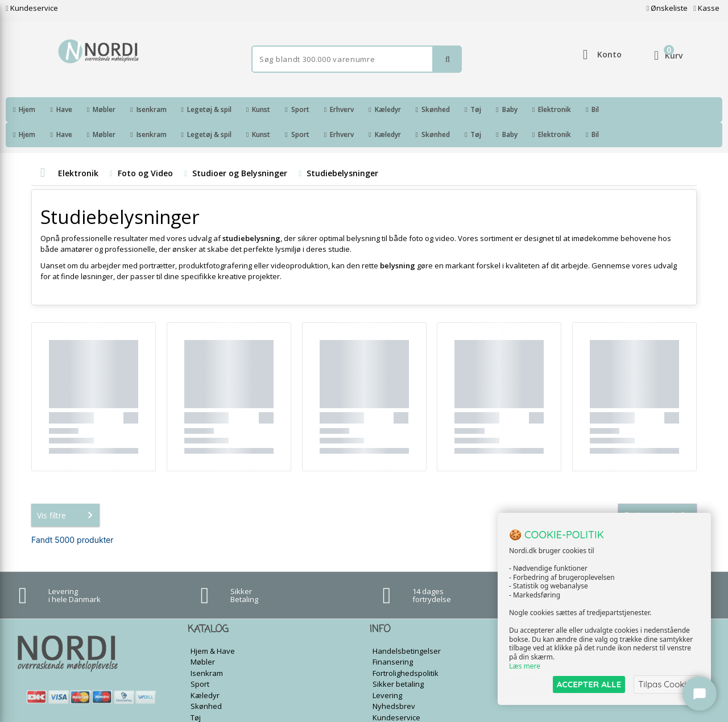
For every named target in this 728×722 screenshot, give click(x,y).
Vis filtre (67, 490)
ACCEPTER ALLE (589, 684)
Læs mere (525, 666)
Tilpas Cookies (667, 684)
